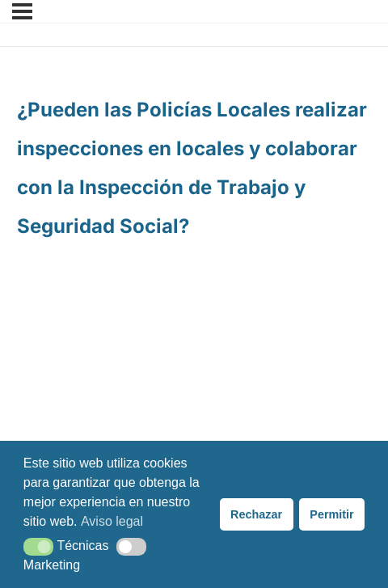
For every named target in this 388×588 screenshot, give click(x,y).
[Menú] (22, 11)
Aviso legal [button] (112, 521)
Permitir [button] (331, 514)
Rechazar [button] (256, 514)
